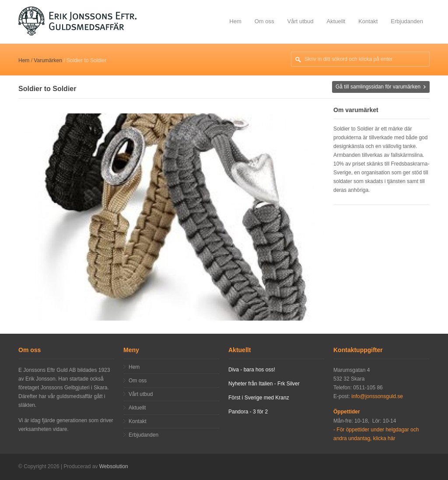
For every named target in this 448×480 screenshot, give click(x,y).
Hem (235, 21)
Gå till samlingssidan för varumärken (378, 87)
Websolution (114, 466)
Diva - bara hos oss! (252, 370)
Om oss (264, 21)
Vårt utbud (301, 21)
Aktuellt (336, 21)
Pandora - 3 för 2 (248, 412)
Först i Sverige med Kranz (259, 398)
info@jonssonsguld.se (377, 396)
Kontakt (368, 21)
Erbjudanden (407, 21)
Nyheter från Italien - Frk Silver (264, 384)
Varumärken (48, 60)
